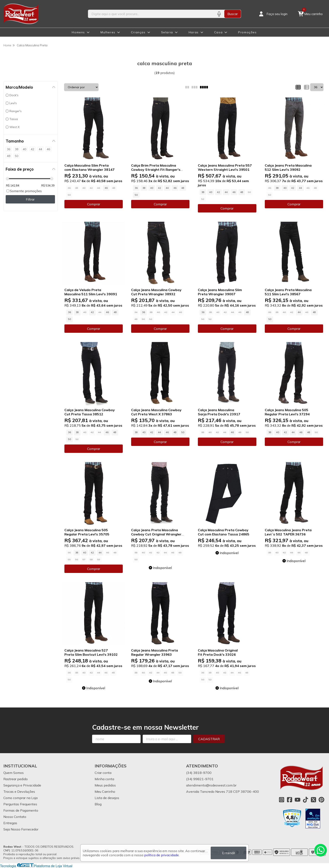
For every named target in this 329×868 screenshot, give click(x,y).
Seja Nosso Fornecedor (21, 829)
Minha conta (104, 779)
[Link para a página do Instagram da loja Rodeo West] (282, 800)
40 (152, 188)
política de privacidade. (162, 855)
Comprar (94, 204)
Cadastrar (209, 739)
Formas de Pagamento (21, 810)
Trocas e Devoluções (19, 792)
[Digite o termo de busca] (151, 14)
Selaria (167, 32)
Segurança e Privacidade (22, 785)
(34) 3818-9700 (199, 773)
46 (106, 188)
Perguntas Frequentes (20, 804)
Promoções (247, 32)
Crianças (138, 32)
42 (159, 188)
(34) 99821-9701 (200, 779)
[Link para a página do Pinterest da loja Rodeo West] (321, 800)
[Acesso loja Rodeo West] (273, 14)
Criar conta (103, 773)
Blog (98, 804)
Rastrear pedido (16, 779)
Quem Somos (14, 773)
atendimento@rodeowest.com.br (211, 785)
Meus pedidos (105, 785)
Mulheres (108, 32)
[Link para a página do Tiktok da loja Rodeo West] (305, 800)
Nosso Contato (15, 817)
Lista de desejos (107, 798)
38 (144, 188)
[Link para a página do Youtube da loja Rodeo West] (298, 800)
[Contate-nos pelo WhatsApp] (321, 850)
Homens (78, 32)
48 (183, 188)
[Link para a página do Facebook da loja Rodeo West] (290, 800)
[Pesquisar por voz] (219, 14)
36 (136, 188)
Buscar (233, 14)
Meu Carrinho (105, 792)
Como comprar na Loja (20, 798)
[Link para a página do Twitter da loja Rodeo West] (313, 800)
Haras (194, 32)
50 (136, 195)
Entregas (10, 823)
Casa (218, 32)
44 (167, 188)
